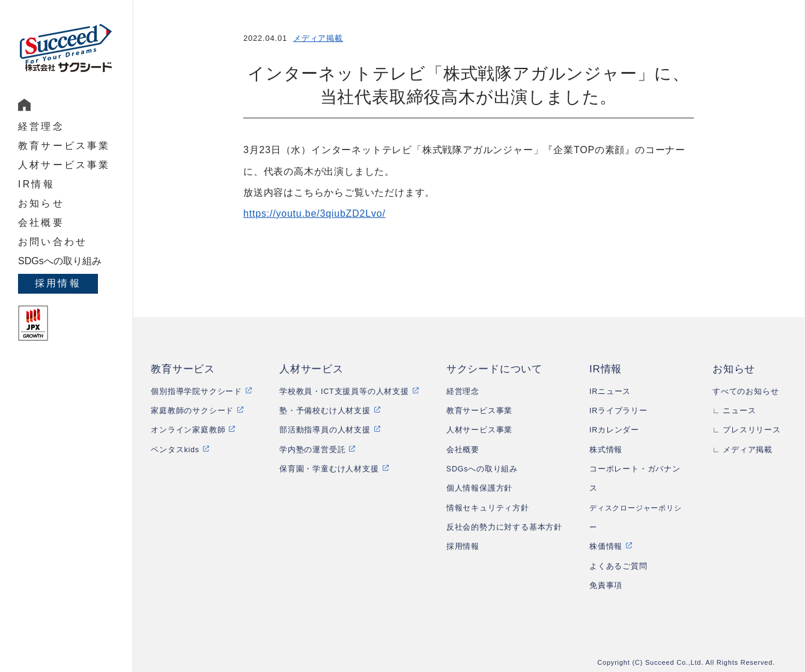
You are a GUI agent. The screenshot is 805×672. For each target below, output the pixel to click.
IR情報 (36, 184)
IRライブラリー (618, 411)
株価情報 (606, 546)
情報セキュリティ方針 (488, 508)
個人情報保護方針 (479, 488)
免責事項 (606, 586)
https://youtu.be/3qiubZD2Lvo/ (314, 213)
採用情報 (58, 283)
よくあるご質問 (618, 566)
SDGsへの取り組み (60, 261)
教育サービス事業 (64, 146)
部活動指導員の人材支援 (325, 430)
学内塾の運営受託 (312, 450)
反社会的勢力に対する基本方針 (504, 527)
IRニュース (610, 392)
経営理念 (41, 126)
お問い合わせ (53, 242)
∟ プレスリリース (747, 430)
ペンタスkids (175, 450)
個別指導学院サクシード (196, 392)
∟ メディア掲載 (743, 450)
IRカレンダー (614, 430)
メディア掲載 (318, 38)
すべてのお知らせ (746, 392)
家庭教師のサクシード (192, 411)
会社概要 (41, 222)
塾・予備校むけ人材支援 (325, 411)
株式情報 (606, 450)
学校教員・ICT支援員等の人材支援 (344, 392)
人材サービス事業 (64, 165)
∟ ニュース (734, 411)
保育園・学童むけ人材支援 (329, 469)
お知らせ (41, 203)
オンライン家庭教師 (188, 430)
